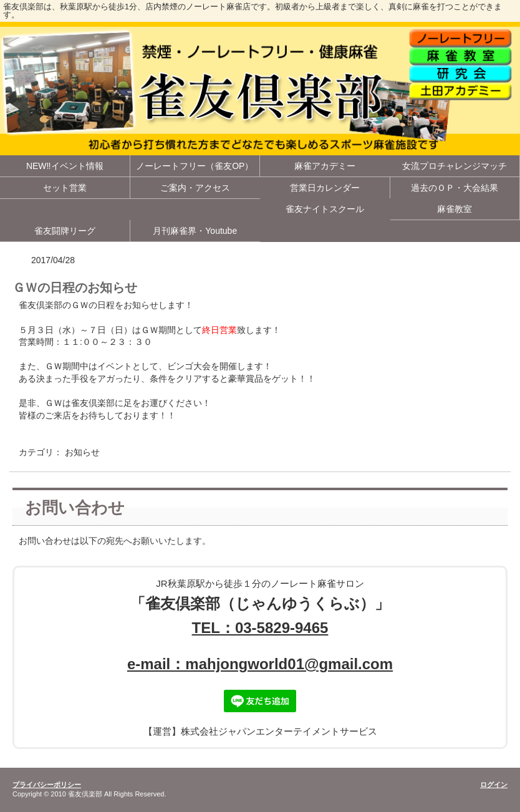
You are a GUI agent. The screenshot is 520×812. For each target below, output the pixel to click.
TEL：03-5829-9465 (260, 628)
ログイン (494, 785)
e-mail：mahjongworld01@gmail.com (260, 664)
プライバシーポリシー (47, 785)
